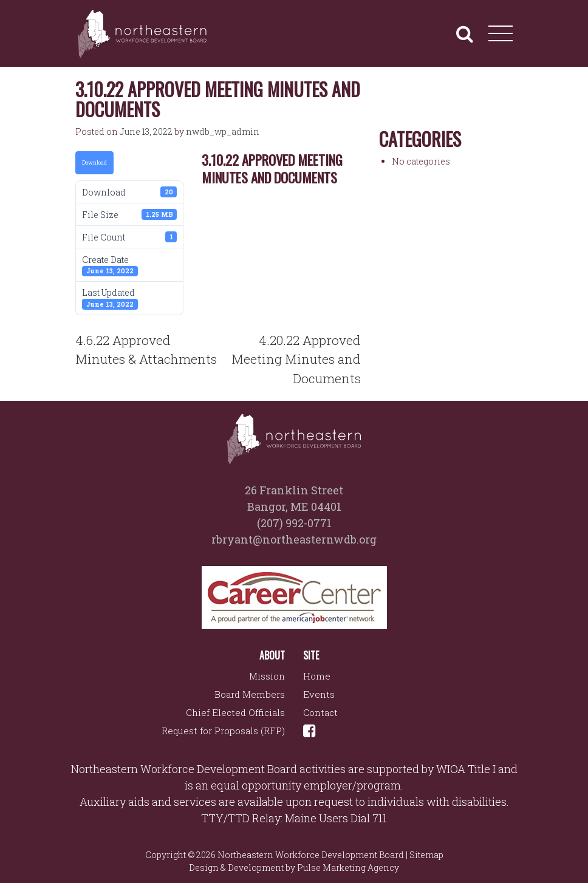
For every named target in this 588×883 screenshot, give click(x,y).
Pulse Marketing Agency (348, 868)
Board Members (250, 694)
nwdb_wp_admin (223, 131)
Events (319, 694)
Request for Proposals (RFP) (223, 731)
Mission (267, 676)
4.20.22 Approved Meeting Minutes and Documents (296, 359)
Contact (320, 712)
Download (94, 162)
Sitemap (426, 855)
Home (317, 676)
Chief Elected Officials (235, 712)
